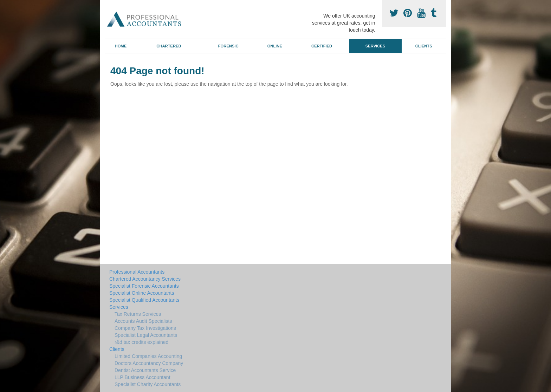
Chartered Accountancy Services (145, 279)
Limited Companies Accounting (148, 356)
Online (275, 46)
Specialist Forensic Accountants (144, 286)
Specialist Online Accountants (142, 293)
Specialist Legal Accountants (146, 335)
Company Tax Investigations (145, 328)
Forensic (228, 46)
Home (121, 46)
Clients (424, 46)
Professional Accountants (137, 272)
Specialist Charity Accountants (148, 384)
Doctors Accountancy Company (149, 363)
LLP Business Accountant (142, 377)
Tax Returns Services (138, 314)
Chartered (169, 46)
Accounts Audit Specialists (143, 321)
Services (375, 46)
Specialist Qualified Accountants (144, 300)
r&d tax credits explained (141, 342)
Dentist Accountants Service (145, 370)
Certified (322, 46)
